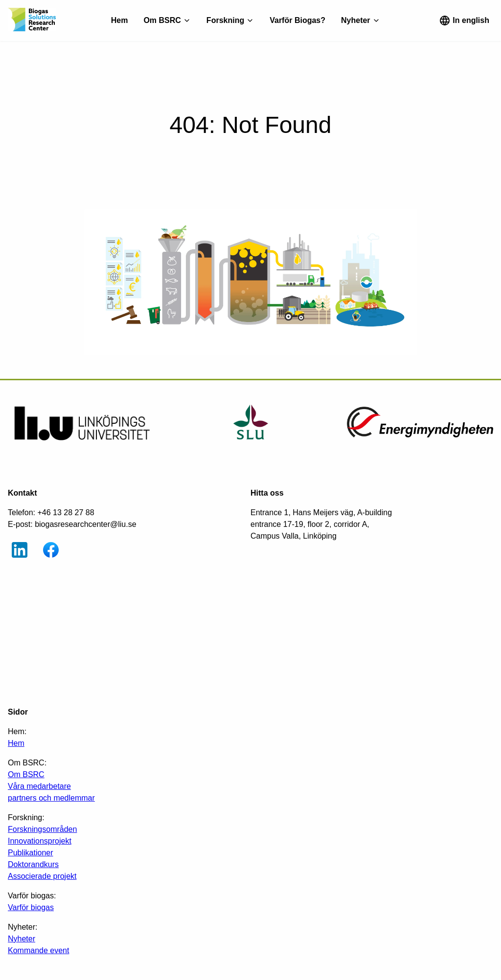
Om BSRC (26, 774)
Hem (120, 20)
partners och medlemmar (51, 798)
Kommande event (38, 950)
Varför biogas (31, 907)
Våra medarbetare (39, 786)
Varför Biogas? (297, 20)
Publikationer (31, 853)
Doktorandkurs (33, 864)
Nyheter (22, 939)
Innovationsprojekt (40, 841)
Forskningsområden (42, 829)
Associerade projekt (42, 876)
